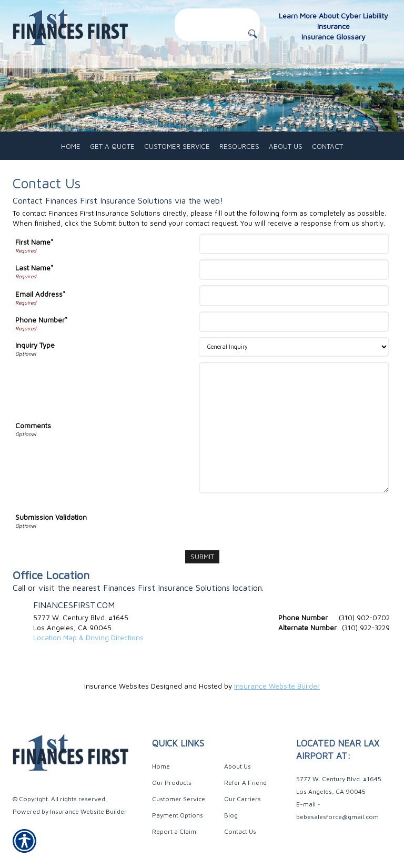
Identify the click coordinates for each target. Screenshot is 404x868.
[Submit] (202, 557)
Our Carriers (243, 799)
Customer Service (179, 799)
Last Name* (34, 268)
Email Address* (40, 294)
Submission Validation (51, 517)
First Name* (34, 242)
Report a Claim (174, 831)
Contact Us (240, 831)
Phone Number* (41, 320)
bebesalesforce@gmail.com (337, 817)
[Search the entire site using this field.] (217, 16)
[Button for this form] (253, 34)
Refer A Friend (245, 783)
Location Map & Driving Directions (88, 638)
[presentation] (282, 519)
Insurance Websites (117, 686)
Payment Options (178, 815)
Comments (33, 426)
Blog (231, 815)
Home (161, 766)
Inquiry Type (35, 345)
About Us (238, 766)
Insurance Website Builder (277, 686)
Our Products (172, 783)
